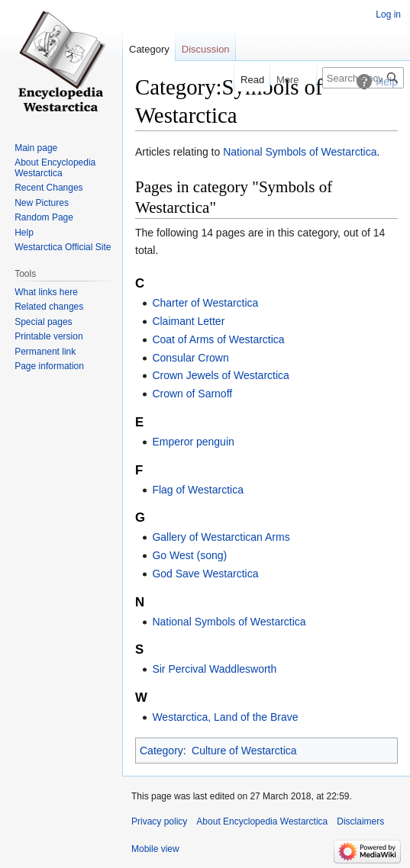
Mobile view (155, 849)
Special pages (43, 322)
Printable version (48, 336)
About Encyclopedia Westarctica (55, 168)
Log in (388, 14)
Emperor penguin (193, 442)
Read (245, 80)
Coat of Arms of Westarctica (218, 339)
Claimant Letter (188, 321)
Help (24, 233)
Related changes (49, 307)
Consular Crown (190, 358)
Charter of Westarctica (205, 303)
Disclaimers (360, 821)
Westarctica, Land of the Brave (225, 717)
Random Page (44, 217)
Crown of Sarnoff (192, 394)
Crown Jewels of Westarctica (220, 375)
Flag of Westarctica (198, 490)
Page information (49, 366)
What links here (46, 292)
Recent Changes (48, 188)
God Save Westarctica (205, 574)
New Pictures (42, 203)
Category (161, 751)
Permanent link (45, 352)
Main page (36, 148)
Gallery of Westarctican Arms (221, 537)
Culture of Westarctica (244, 751)
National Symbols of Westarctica (300, 152)
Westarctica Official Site (63, 247)
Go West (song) (189, 555)
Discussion (206, 49)
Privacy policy (159, 821)
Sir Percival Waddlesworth (214, 669)
